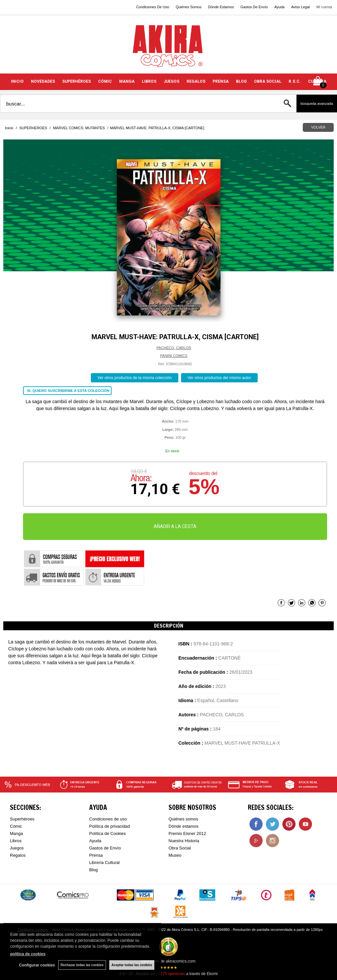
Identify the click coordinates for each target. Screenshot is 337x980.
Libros (16, 841)
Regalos (18, 855)
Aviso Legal (301, 7)
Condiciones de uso (108, 819)
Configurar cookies (37, 965)
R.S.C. (295, 81)
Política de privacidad (110, 826)
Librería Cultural (104, 862)
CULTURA (317, 81)
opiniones (170, 974)
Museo (175, 855)
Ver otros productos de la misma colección (134, 378)
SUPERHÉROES (77, 81)
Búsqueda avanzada (317, 104)
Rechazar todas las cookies (82, 965)
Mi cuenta (324, 7)
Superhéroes (22, 819)
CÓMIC (105, 81)
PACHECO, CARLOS (174, 348)
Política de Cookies (107, 833)
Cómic (16, 826)
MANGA (127, 81)
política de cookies (28, 954)
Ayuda (280, 7)
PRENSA (221, 81)
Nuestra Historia (184, 841)
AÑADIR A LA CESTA (175, 526)
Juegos (17, 848)
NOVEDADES (43, 81)
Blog (93, 870)
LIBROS (149, 81)
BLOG (241, 81)
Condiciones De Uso (153, 7)
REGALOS (196, 81)
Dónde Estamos (221, 7)
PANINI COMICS (174, 356)
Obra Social (180, 848)
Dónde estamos (183, 826)
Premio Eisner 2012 (187, 833)
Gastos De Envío (254, 7)
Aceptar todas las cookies (132, 965)
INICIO (17, 81)
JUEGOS (171, 81)
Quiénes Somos (189, 7)
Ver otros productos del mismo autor (219, 378)
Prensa (96, 855)
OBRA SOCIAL (268, 81)
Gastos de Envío (105, 848)
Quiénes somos (183, 819)
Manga (16, 833)
